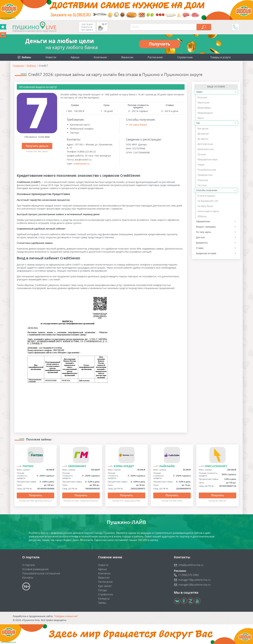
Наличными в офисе (208, 211)
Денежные (203, 134)
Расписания (155, 57)
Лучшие (202, 154)
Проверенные (205, 175)
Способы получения (207, 190)
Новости (51, 57)
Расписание (105, 582)
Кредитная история (206, 253)
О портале (29, 565)
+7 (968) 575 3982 (188, 575)
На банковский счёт (208, 201)
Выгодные (203, 128)
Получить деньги (37, 146)
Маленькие (203, 102)
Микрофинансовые (208, 159)
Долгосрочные (205, 144)
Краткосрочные (206, 149)
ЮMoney (202, 216)
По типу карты (204, 232)
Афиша (75, 57)
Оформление (203, 221)
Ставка (200, 248)
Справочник (185, 57)
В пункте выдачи (206, 196)
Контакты (28, 578)
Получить (35, 495)
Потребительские (207, 170)
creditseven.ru (81, 164)
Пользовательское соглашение (41, 573)
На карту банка (138, 125)
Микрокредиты (205, 113)
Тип (198, 123)
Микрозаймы (204, 108)
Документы (202, 243)
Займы (102, 603)
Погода (102, 590)
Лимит (199, 92)
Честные (202, 185)
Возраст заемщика (206, 227)
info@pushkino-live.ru (191, 565)
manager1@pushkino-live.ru (194, 580)
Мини (200, 118)
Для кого (201, 237)
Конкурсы (104, 599)
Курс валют (105, 586)
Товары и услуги (220, 57)
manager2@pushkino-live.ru (194, 585)
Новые (201, 165)
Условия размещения (35, 569)
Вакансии (127, 57)
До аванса (203, 139)
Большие (202, 97)
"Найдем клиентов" (66, 616)
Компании (100, 57)
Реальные (203, 180)
